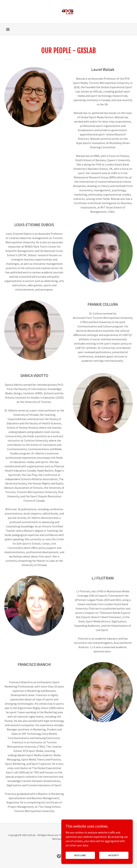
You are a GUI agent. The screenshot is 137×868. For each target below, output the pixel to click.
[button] (8, 29)
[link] (68, 11)
